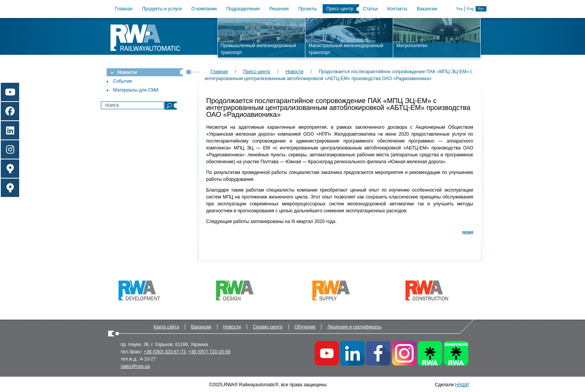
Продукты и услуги (162, 9)
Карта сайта (166, 327)
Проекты (307, 9)
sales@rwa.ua (135, 366)
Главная (124, 9)
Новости (127, 72)
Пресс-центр (340, 9)
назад (468, 232)
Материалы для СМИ (136, 90)
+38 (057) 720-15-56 (209, 352)
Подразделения (243, 9)
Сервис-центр (268, 327)
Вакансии (427, 9)
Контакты (397, 9)
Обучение (305, 327)
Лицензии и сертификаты (354, 327)
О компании (204, 9)
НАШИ (462, 385)
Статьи (370, 9)
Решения (279, 9)
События (123, 81)
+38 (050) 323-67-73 (165, 352)
